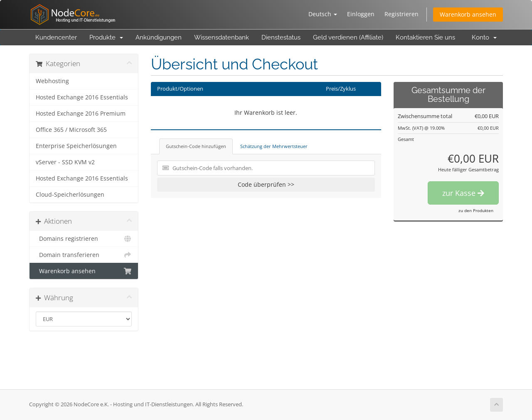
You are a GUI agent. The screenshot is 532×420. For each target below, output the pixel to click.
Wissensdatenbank (222, 37)
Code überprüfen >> (266, 184)
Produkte (106, 37)
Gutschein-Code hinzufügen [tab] (196, 146)
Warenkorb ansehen (468, 14)
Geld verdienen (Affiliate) (348, 37)
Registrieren (401, 14)
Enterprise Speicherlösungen (76, 146)
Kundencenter (56, 37)
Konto (484, 37)
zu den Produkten (476, 210)
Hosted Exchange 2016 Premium (81, 114)
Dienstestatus (281, 37)
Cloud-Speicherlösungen (70, 195)
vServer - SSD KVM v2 (65, 162)
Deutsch (323, 14)
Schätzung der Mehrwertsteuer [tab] (274, 146)
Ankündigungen (159, 37)
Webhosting (52, 81)
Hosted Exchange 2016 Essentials (82, 97)
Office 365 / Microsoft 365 (71, 130)
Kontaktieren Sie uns (425, 37)
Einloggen (361, 14)
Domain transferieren (84, 255)
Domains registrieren (84, 239)
